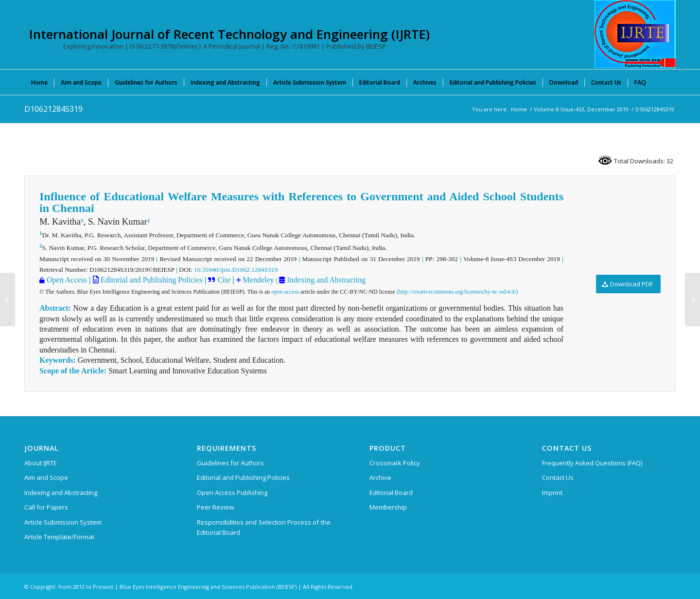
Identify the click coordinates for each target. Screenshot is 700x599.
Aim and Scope (46, 477)
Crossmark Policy (395, 463)
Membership (388, 507)
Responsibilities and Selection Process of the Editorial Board (264, 527)
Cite (224, 280)
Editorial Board (391, 493)
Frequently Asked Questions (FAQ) (592, 463)
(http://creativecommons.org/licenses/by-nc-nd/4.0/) (457, 292)
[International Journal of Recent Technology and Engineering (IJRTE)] (635, 34)
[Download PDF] (628, 284)
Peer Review (215, 507)
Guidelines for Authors (230, 463)
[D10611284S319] (8, 299)
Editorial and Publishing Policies (151, 280)
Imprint (552, 493)
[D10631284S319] (692, 299)
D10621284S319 (53, 109)
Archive (380, 477)
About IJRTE (41, 463)
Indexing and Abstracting (325, 280)
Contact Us (558, 477)
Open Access (67, 280)
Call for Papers (46, 507)
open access (285, 292)
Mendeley (258, 280)
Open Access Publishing (232, 493)
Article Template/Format (59, 537)
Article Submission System (63, 522)
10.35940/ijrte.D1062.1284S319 (236, 270)
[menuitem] (39, 82)
